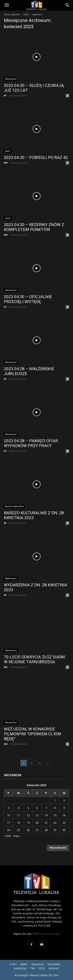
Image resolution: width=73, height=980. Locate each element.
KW (6, 667)
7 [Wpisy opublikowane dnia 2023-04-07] (46, 808)
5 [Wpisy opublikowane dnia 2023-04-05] (28, 808)
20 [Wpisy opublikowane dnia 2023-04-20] (37, 823)
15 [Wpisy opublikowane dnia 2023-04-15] (55, 815)
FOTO (42, 968)
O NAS (13, 964)
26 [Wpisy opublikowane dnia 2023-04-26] (28, 830)
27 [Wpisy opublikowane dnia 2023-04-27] (37, 830)
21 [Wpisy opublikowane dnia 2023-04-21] (46, 823)
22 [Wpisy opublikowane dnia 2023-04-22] (55, 823)
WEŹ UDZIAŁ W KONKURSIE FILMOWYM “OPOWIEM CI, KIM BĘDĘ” (33, 734)
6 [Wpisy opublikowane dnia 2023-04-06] (37, 808)
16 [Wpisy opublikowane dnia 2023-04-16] (64, 815)
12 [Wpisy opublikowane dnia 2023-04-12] (28, 815)
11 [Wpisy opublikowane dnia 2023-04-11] (18, 815)
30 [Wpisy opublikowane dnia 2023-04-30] (64, 830)
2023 (26, 14)
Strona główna (12, 14)
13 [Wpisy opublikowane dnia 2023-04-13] (37, 815)
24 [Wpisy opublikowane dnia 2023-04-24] (9, 830)
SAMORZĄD (20, 968)
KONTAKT (54, 968)
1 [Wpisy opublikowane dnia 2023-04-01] (55, 800)
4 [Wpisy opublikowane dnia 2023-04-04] (18, 808)
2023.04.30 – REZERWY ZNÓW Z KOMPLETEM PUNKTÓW (34, 227)
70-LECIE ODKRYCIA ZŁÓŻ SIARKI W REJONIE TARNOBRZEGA (35, 659)
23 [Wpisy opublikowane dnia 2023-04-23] (64, 823)
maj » (17, 836)
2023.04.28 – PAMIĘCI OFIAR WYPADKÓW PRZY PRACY (31, 443)
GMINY (24, 964)
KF (5, 379)
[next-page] (48, 763)
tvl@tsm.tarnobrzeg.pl (46, 934)
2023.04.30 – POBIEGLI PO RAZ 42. (36, 158)
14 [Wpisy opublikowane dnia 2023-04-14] (46, 815)
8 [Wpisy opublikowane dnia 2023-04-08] (55, 808)
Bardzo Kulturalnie (14, 506)
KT (5, 95)
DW (6, 163)
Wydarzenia (11, 578)
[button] (7, 5)
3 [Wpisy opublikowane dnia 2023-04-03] (9, 808)
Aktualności (11, 79)
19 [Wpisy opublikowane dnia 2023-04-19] (28, 823)
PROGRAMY (54, 964)
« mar (7, 836)
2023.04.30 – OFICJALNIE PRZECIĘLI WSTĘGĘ (28, 299)
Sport (8, 151)
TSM (33, 968)
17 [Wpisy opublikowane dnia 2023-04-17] (9, 823)
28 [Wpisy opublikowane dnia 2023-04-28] (46, 830)
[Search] (68, 5)
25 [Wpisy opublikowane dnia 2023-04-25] (18, 830)
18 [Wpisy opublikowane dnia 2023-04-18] (18, 823)
